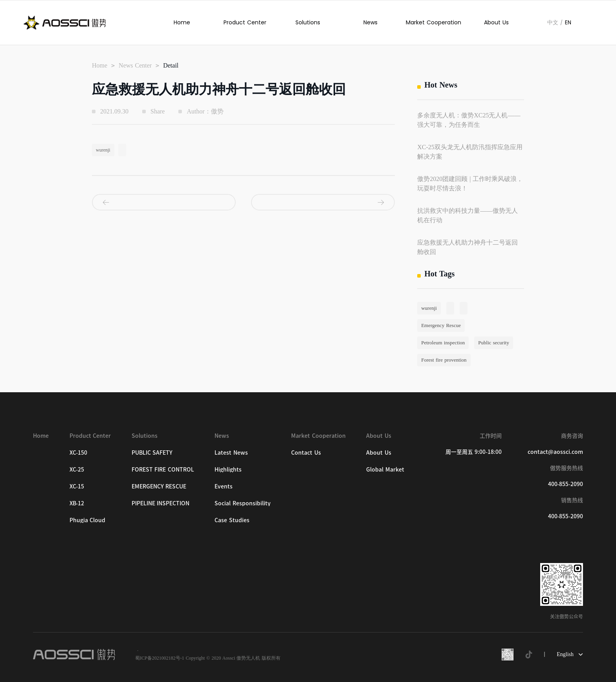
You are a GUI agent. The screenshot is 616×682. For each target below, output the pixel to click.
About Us (496, 22)
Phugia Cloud (88, 520)
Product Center (245, 22)
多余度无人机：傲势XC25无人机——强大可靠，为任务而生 (469, 120)
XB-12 (77, 503)
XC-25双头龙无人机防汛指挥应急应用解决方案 (470, 152)
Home (182, 22)
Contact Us (306, 453)
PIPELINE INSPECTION (161, 503)
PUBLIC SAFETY (152, 453)
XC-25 (77, 470)
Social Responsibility (243, 503)
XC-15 (77, 486)
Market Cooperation (434, 22)
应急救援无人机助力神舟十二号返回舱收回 (467, 247)
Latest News (231, 453)
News (370, 22)
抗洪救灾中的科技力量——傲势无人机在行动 (467, 215)
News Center (135, 66)
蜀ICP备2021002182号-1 (160, 658)
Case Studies (232, 520)
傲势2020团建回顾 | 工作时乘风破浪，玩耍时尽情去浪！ (470, 184)
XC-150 (79, 453)
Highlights (228, 470)
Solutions (308, 22)
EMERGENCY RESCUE (159, 486)
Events (224, 486)
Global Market (385, 470)
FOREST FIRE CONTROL (163, 470)
